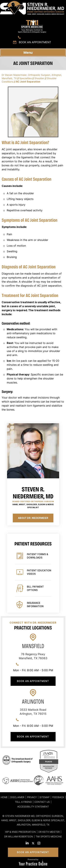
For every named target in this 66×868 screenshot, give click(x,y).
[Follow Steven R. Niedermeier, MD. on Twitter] (33, 844)
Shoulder (39, 78)
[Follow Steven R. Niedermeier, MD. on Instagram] (39, 844)
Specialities (26, 78)
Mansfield (33, 646)
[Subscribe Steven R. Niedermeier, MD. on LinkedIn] (27, 843)
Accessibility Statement (33, 807)
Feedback (58, 797)
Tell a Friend (23, 802)
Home (4, 797)
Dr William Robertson (19, 836)
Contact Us (42, 802)
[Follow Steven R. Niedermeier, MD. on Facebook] (21, 843)
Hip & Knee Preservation (20, 832)
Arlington (33, 702)
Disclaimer (17, 797)
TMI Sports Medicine (49, 836)
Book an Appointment (35, 42)
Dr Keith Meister (49, 832)
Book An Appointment (33, 681)
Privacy (32, 797)
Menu (32, 52)
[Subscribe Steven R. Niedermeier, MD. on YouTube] (45, 844)
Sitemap (45, 797)
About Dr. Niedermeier (33, 518)
